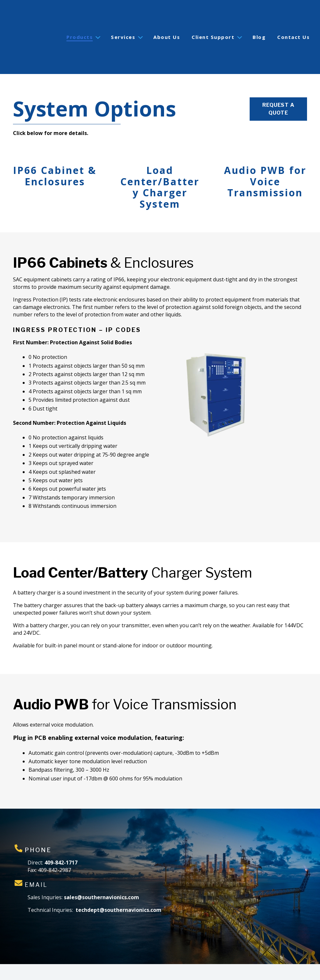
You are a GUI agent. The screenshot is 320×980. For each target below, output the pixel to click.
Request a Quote (278, 78)
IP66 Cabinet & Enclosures (55, 145)
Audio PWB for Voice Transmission (265, 150)
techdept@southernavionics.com (119, 879)
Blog (259, 21)
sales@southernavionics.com (101, 866)
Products (80, 21)
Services (123, 21)
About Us (167, 21)
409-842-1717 (61, 831)
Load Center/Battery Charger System (160, 156)
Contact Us (293, 21)
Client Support (213, 21)
